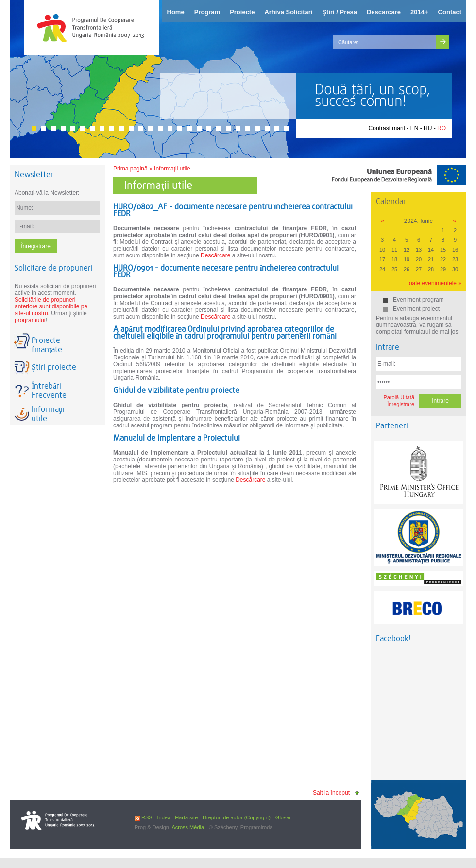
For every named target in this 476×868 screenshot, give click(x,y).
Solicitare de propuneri (54, 268)
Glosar (283, 817)
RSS (144, 817)
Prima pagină (130, 169)
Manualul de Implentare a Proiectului (177, 438)
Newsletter (34, 175)
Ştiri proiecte (54, 367)
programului (30, 320)
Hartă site (186, 817)
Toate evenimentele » (434, 283)
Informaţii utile (172, 169)
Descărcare (215, 255)
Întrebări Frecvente (49, 391)
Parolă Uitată (399, 397)
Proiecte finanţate (47, 345)
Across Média (188, 827)
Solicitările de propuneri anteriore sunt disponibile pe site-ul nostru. (51, 306)
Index (163, 817)
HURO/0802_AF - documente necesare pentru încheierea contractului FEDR (233, 210)
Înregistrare (401, 404)
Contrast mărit (387, 128)
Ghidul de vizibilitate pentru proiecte (176, 390)
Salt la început (331, 793)
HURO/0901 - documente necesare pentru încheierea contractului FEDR (226, 271)
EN (415, 128)
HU (428, 128)
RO (442, 128)
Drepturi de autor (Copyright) (237, 817)
